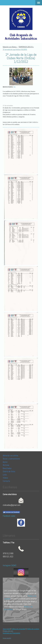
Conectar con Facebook (11, 512)
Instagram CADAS (10, 565)
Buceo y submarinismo (11, 459)
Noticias (6, 465)
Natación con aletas (10, 456)
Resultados (7, 468)
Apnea (5, 462)
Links (5, 475)
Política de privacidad (18, 629)
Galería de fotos (9, 471)
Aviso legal (6, 629)
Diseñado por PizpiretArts (11, 633)
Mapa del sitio (9, 631)
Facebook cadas (9, 516)
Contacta (6, 481)
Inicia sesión (7, 638)
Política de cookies (33, 629)
